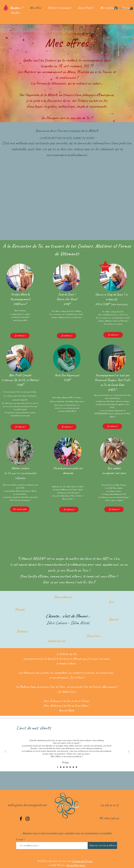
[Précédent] (5, 752)
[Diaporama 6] (73, 767)
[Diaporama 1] (58, 767)
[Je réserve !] (20, 336)
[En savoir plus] (20, 509)
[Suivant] (129, 752)
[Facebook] (21, 819)
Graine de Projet (83, 861)
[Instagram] (28, 819)
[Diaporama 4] (67, 767)
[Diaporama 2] (61, 767)
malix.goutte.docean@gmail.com (27, 805)
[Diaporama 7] (76, 767)
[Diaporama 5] (70, 767)
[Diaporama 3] (64, 767)
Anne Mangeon (76, 865)
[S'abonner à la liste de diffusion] (102, 845)
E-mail (20, 839)
